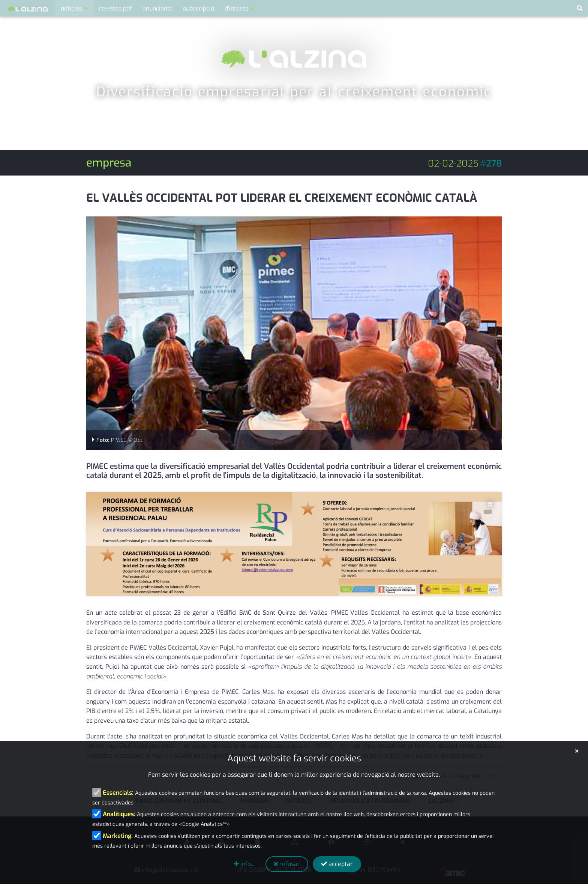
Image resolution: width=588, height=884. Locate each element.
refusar (287, 864)
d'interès (237, 8)
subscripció (199, 8)
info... (244, 864)
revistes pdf (115, 8)
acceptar (337, 864)
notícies (72, 8)
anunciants (157, 8)
